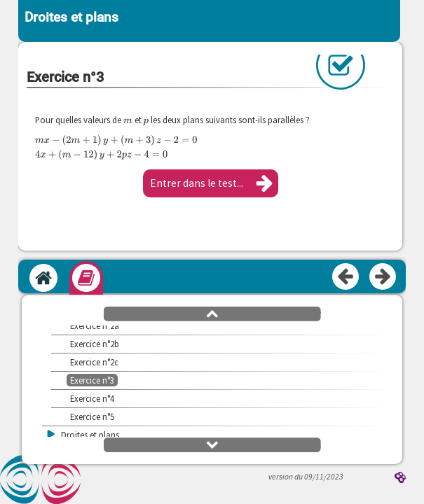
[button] (211, 183)
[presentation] (128, 120)
